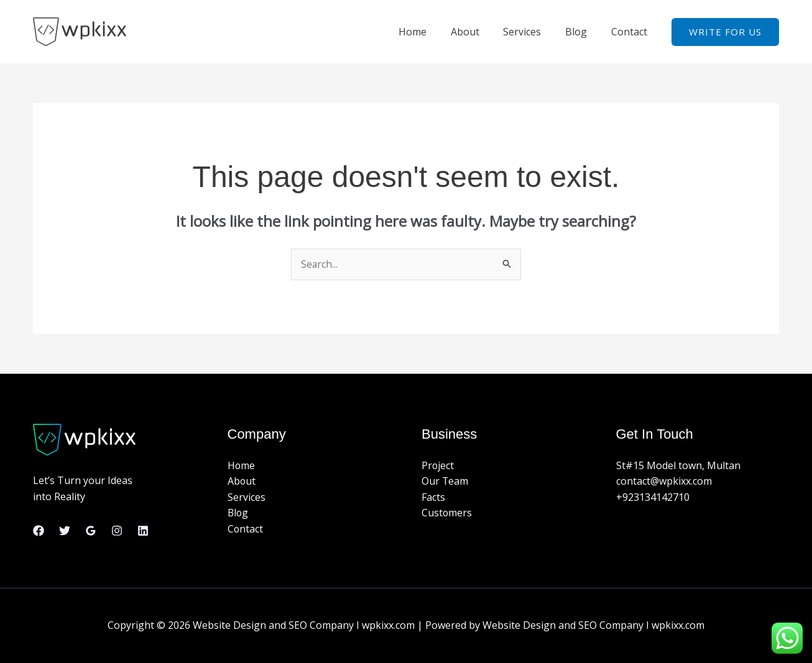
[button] (725, 32)
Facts (433, 497)
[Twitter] (65, 531)
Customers (447, 513)
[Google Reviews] (91, 531)
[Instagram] (117, 531)
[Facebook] (39, 531)
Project (438, 465)
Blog (582, 32)
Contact (631, 32)
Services (533, 32)
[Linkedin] (143, 531)
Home (431, 32)
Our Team (445, 482)
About (479, 32)
